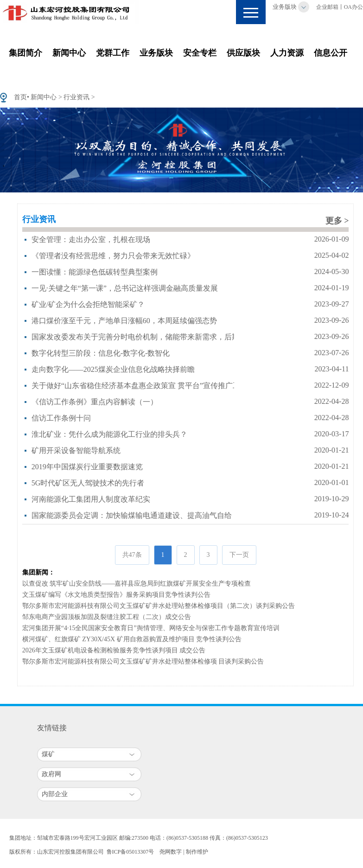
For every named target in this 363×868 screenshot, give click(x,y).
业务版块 (285, 7)
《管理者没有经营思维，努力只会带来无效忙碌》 (113, 256)
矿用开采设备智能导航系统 (76, 450)
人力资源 (287, 53)
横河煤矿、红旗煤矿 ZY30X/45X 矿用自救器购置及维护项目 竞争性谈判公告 (132, 639)
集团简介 (25, 53)
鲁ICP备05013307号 (131, 852)
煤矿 (48, 754)
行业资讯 (76, 97)
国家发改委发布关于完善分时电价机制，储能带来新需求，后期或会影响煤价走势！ (169, 337)
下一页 (239, 555)
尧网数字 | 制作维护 (184, 852)
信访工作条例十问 (61, 418)
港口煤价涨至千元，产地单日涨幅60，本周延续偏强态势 (124, 321)
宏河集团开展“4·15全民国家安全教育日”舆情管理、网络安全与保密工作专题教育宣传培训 (151, 628)
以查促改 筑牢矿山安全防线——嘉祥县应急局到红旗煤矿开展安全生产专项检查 (137, 584)
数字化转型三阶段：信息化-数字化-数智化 (101, 353)
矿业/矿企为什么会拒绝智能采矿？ (88, 304)
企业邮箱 (327, 7)
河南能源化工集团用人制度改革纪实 (91, 499)
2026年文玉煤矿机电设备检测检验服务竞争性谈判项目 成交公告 (114, 650)
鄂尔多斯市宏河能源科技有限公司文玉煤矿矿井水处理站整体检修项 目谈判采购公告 (143, 661)
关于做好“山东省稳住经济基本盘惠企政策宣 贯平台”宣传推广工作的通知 (151, 386)
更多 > (337, 221)
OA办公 (353, 7)
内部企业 (55, 794)
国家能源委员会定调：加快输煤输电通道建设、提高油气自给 (132, 515)
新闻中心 (69, 53)
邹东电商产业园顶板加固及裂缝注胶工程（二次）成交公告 (107, 617)
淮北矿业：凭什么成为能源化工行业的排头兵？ (109, 434)
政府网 (51, 774)
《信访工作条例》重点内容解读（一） (95, 402)
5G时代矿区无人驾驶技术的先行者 (88, 483)
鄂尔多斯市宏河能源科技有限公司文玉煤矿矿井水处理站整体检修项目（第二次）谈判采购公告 (159, 606)
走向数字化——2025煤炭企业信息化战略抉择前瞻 (113, 369)
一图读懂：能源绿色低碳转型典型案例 (95, 272)
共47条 (132, 555)
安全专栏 (200, 53)
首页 (20, 97)
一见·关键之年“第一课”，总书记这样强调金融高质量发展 (125, 288)
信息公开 (331, 53)
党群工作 (113, 53)
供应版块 (243, 53)
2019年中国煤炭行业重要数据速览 (87, 467)
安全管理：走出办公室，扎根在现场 (91, 239)
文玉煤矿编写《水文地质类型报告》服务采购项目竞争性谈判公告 (116, 595)
